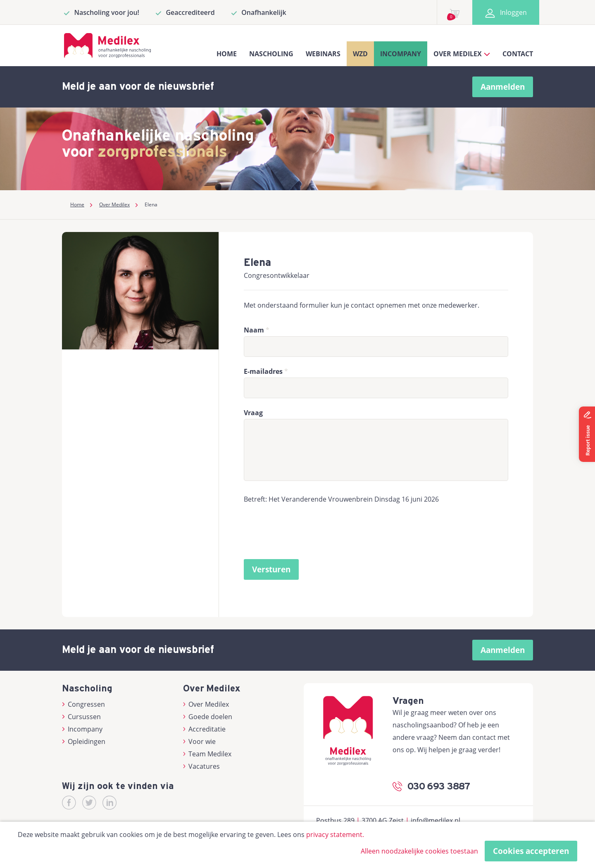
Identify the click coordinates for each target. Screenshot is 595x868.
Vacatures (202, 766)
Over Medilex (206, 704)
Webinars (323, 54)
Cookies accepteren (531, 851)
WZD (360, 54)
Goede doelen (208, 717)
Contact (518, 54)
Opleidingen (84, 741)
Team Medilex (207, 754)
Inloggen (506, 12)
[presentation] (307, 534)
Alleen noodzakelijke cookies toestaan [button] (419, 851)
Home (227, 54)
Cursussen (81, 717)
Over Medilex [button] (462, 54)
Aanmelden (503, 87)
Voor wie (200, 741)
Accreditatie (205, 729)
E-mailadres (263, 371)
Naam (254, 330)
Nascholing (271, 54)
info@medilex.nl (436, 820)
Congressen (83, 704)
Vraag (253, 413)
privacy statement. (335, 835)
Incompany (401, 54)
